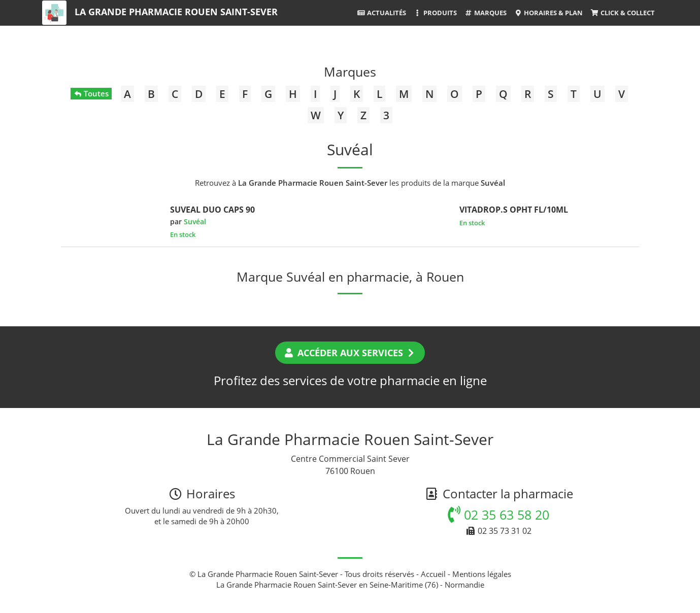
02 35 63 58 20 (498, 515)
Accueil (433, 574)
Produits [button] (435, 13)
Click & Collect (622, 13)
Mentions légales (482, 574)
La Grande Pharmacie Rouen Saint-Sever (176, 12)
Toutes (91, 93)
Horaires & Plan (548, 13)
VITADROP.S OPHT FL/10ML (514, 210)
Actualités (381, 13)
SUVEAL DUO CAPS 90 (212, 210)
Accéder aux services (350, 353)
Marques (486, 13)
